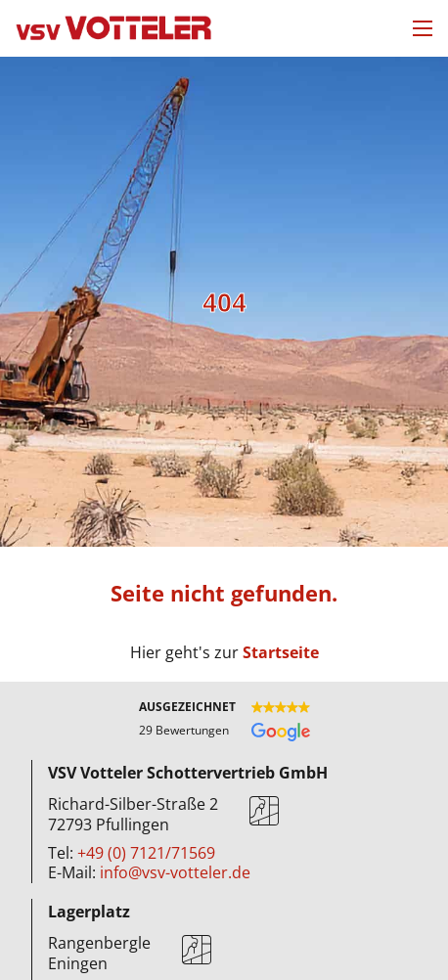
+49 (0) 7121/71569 (146, 853)
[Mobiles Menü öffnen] (423, 28)
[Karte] (264, 815)
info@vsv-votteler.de (175, 872)
